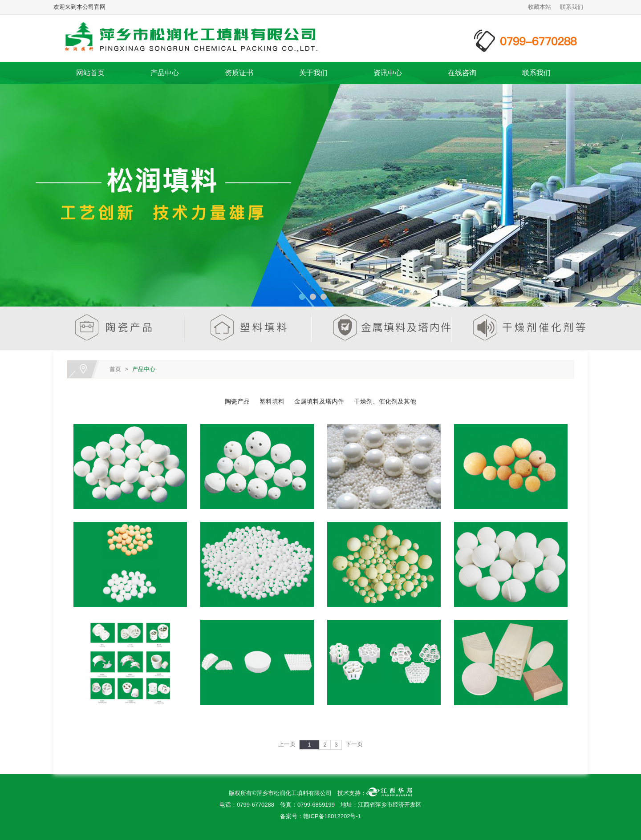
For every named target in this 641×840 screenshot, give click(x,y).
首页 (115, 369)
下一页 (354, 744)
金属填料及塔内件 (319, 401)
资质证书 (239, 73)
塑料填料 (272, 401)
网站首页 (90, 73)
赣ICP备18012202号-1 (332, 816)
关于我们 (313, 73)
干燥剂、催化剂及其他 (385, 401)
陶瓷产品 (237, 401)
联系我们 (572, 7)
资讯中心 (388, 73)
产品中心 (165, 73)
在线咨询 (462, 73)
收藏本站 (540, 7)
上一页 (287, 744)
